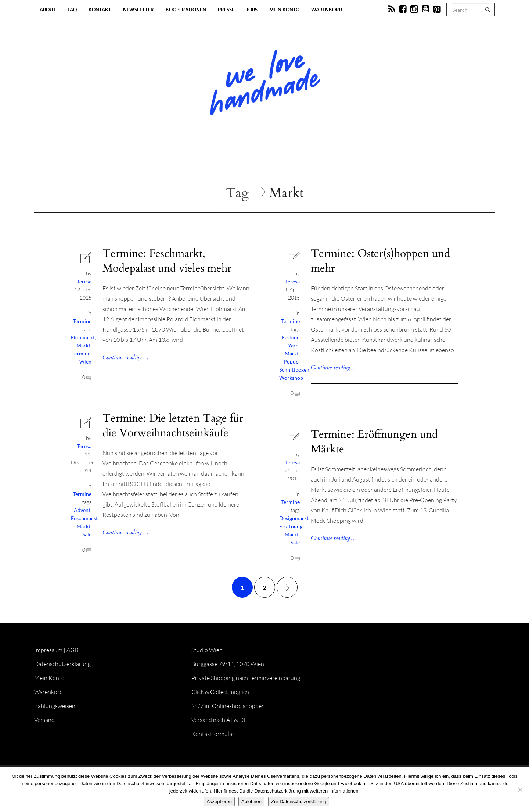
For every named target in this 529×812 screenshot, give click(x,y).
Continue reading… (125, 357)
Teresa (84, 281)
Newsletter (138, 10)
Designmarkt (294, 518)
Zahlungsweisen (55, 706)
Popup (291, 362)
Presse (226, 10)
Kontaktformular (213, 734)
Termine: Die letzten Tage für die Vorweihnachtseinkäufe (173, 425)
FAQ (72, 10)
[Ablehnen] (520, 790)
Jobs (252, 10)
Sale (87, 534)
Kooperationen (186, 10)
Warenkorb (327, 10)
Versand (44, 720)
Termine (82, 321)
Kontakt (100, 10)
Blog (189, 162)
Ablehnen (251, 802)
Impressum (48, 650)
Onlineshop (328, 162)
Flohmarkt (83, 337)
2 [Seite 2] (265, 587)
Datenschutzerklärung (62, 664)
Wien (85, 362)
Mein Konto (284, 10)
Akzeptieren (219, 802)
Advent (82, 510)
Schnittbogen (294, 370)
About (48, 10)
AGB (72, 650)
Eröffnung (291, 526)
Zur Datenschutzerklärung (299, 802)
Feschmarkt (84, 518)
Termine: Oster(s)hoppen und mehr (380, 261)
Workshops (251, 162)
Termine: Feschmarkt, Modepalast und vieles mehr (167, 261)
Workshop (291, 378)
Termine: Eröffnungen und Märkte (374, 442)
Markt (83, 345)
